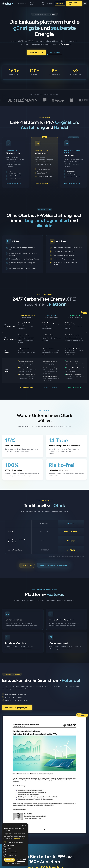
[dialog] (15, 845)
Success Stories (31, 4)
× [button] (26, 825)
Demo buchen (36, 52)
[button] (15, 864)
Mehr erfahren (55, 52)
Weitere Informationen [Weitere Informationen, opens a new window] (19, 838)
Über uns (43, 4)
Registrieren (60, 4)
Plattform (22, 4)
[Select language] (85, 4)
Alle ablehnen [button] (21, 860)
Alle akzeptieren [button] (9, 860)
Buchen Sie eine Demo (73, 4)
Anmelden (50, 4)
